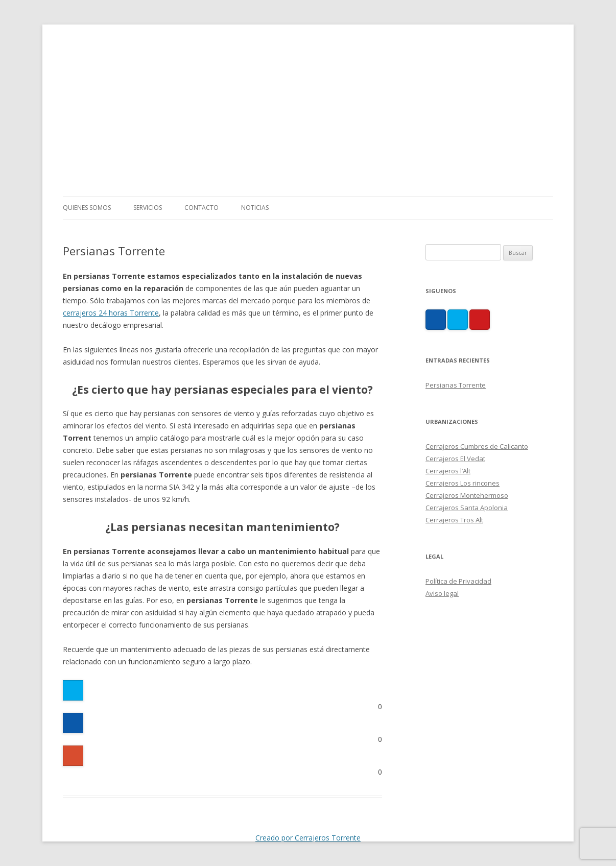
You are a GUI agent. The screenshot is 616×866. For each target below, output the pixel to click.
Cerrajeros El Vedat (455, 459)
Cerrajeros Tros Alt (454, 520)
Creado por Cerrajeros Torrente (308, 838)
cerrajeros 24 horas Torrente (111, 313)
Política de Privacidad (458, 581)
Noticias (255, 208)
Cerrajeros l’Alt (448, 471)
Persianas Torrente (456, 385)
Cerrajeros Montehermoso (467, 495)
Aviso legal (442, 593)
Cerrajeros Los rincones (463, 483)
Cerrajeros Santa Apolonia (467, 508)
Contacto (202, 208)
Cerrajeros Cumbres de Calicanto (477, 446)
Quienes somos (87, 208)
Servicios (148, 208)
